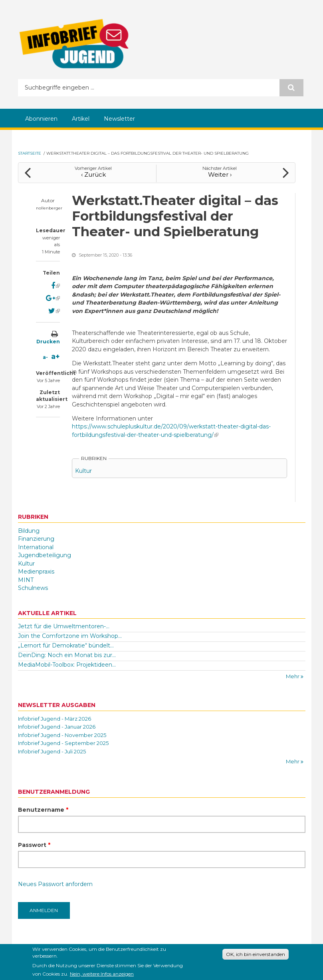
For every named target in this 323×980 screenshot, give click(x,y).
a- (45, 357)
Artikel (81, 119)
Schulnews (33, 588)
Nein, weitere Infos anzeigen (102, 975)
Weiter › (220, 174)
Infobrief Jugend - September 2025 (63, 743)
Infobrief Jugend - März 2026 (54, 719)
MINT (26, 580)
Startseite (30, 153)
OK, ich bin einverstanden (256, 956)
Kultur (83, 471)
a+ (55, 357)
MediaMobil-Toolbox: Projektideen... (67, 665)
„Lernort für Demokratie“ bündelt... (66, 645)
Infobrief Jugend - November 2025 (62, 735)
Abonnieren (41, 119)
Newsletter (119, 119)
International (36, 547)
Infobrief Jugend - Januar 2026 (57, 727)
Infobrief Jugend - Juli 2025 (52, 751)
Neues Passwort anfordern (55, 884)
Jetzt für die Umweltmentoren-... (64, 626)
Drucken (48, 342)
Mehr (293, 676)
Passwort (34, 845)
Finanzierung (36, 539)
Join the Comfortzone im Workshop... (70, 636)
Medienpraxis (36, 572)
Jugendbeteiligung (45, 555)
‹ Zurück (93, 174)
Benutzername (43, 810)
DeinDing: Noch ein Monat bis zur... (67, 655)
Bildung (29, 531)
